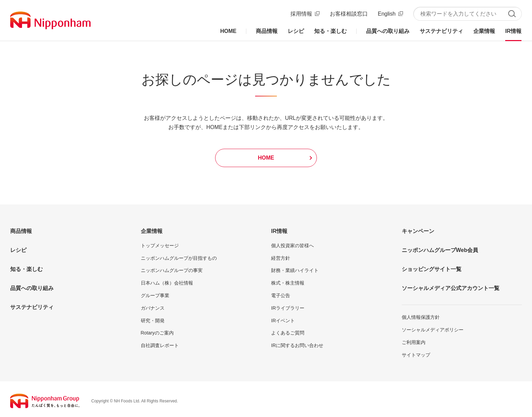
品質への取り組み (32, 288)
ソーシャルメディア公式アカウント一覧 (451, 288)
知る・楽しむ (26, 269)
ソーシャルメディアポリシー (433, 330)
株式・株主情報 (288, 283)
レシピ (18, 250)
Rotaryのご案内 (157, 333)
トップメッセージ (160, 246)
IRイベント (283, 321)
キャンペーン (418, 231)
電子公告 (281, 295)
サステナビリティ (32, 307)
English (387, 14)
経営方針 (281, 258)
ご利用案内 (414, 342)
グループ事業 (155, 295)
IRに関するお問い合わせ (297, 345)
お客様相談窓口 (349, 14)
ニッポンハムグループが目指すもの (179, 258)
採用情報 (301, 14)
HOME (266, 158)
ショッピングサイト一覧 (432, 269)
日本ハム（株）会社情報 (167, 283)
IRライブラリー (288, 308)
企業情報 (152, 231)
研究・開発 (153, 321)
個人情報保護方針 (421, 317)
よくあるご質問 (288, 333)
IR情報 (279, 231)
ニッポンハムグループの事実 (172, 270)
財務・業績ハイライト (295, 270)
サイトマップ (416, 355)
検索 (512, 14)
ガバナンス (153, 308)
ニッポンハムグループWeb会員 (440, 250)
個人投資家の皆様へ (292, 246)
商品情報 (21, 231)
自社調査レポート (160, 345)
